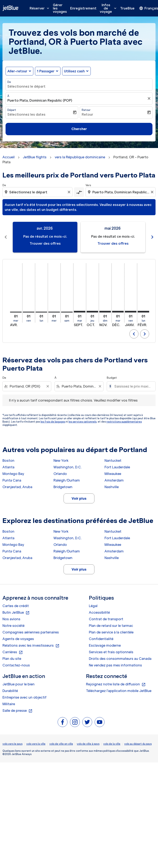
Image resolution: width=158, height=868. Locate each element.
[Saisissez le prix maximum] (133, 386)
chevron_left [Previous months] (6, 237)
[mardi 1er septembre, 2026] (80, 312)
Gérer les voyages (60, 8)
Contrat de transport (106, 619)
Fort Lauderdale (117, 467)
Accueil (9, 157)
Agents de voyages (18, 639)
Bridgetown (63, 487)
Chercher (79, 129)
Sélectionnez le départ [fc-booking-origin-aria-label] (26, 86)
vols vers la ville (36, 744)
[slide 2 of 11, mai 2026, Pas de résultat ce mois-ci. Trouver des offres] (113, 237)
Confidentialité (101, 639)
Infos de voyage (109, 8)
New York (61, 460)
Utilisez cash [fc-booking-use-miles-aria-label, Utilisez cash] (74, 71)
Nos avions (11, 619)
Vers (88, 185)
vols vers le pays (12, 744)
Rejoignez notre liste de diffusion (116, 684)
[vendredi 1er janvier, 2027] (131, 312)
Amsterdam (114, 480)
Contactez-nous (16, 665)
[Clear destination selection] (153, 192)
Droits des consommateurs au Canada (120, 659)
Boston (8, 460)
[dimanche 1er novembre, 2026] (105, 312)
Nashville (112, 487)
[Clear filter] (48, 386)
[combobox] (38, 192)
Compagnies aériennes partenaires (31, 632)
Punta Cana (12, 480)
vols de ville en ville (61, 744)
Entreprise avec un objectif (24, 697)
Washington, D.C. (68, 467)
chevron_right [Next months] (152, 237)
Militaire (9, 704)
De (9, 82)
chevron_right (145, 334)
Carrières (13, 652)
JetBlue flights (35, 157)
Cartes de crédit (16, 606)
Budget (112, 378)
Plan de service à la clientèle (111, 632)
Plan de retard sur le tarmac (111, 626)
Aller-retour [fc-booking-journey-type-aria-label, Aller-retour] (17, 71)
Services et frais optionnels (111, 652)
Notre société (13, 626)
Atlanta (8, 467)
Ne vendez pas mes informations (115, 665)
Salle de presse (17, 711)
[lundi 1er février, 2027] (143, 312)
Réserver (40, 8)
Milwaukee (113, 474)
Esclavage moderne (105, 645)
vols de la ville (112, 744)
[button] (48, 71)
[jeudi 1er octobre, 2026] (92, 312)
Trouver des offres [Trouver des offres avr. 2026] (45, 243)
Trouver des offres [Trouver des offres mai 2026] (113, 243)
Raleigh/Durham (67, 480)
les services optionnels (82, 422)
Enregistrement (83, 8)
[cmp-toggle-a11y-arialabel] (79, 192)
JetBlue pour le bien (19, 684)
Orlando (60, 474)
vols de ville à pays (88, 744)
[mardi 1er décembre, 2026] (118, 312)
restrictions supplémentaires (124, 422)
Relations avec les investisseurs (31, 646)
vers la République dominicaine (80, 157)
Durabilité (10, 691)
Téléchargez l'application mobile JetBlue (119, 691)
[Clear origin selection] (70, 192)
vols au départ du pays (138, 744)
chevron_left (134, 334)
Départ (12, 110)
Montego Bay (13, 474)
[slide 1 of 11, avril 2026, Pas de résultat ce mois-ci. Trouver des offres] (45, 237)
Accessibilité (99, 612)
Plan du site (12, 659)
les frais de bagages (53, 422)
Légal (93, 606)
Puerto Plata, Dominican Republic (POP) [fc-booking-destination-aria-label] (40, 100)
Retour (86, 110)
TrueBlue (127, 8)
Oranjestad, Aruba (17, 487)
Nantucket (113, 460)
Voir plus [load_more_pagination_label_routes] (79, 498)
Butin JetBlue (16, 613)
